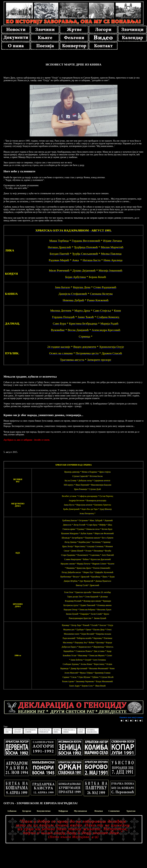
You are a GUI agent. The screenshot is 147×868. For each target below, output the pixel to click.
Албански (12, 811)
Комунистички (44, 811)
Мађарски (63, 811)
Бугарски (27, 811)
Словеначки (114, 811)
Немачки (99, 811)
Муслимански (80, 811)
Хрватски (131, 811)
